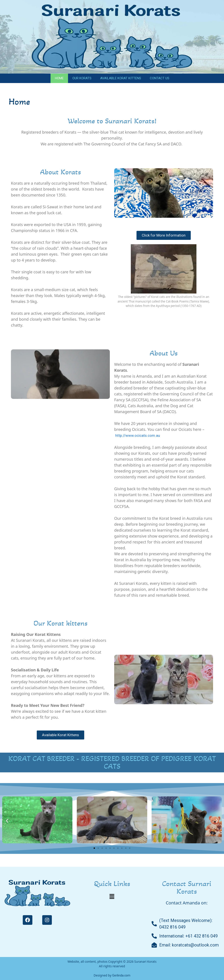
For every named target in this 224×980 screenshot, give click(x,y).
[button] (7, 821)
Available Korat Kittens (121, 78)
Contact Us (160, 78)
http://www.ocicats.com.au (138, 435)
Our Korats (82, 78)
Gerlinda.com (121, 975)
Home (59, 78)
